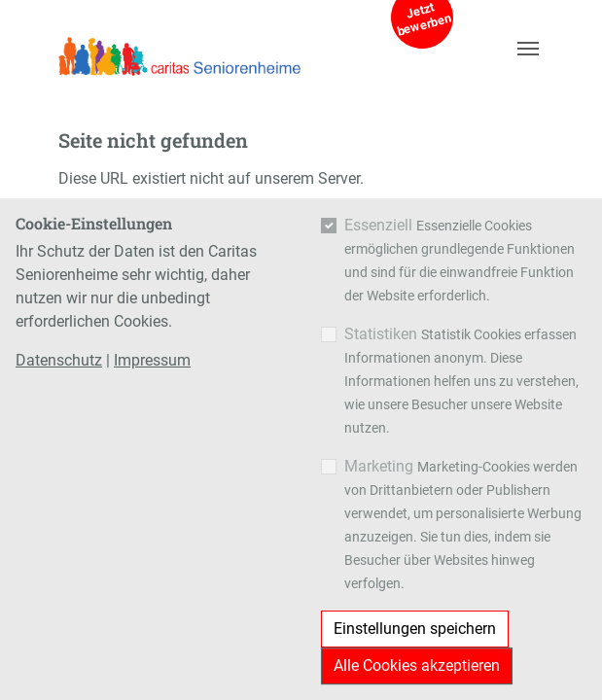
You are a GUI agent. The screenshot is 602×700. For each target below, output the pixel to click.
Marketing (379, 466)
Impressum (152, 360)
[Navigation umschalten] (528, 49)
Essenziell (378, 225)
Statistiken (381, 334)
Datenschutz (59, 360)
